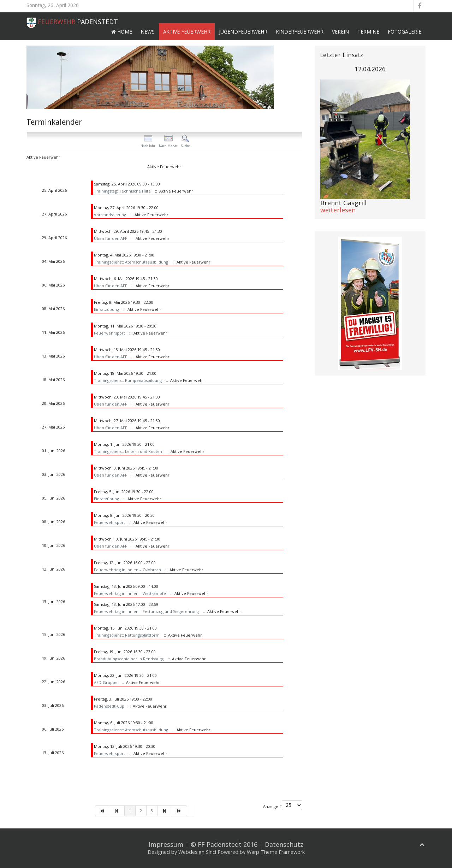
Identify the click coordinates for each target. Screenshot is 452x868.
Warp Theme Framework (276, 852)
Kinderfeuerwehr (300, 32)
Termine (368, 32)
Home (122, 32)
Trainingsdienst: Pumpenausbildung (128, 380)
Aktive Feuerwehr (187, 32)
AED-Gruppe (106, 682)
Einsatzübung (106, 309)
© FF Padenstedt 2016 (224, 844)
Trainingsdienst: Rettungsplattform (127, 635)
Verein (340, 32)
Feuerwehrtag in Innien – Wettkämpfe (130, 593)
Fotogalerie (405, 32)
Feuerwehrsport (109, 333)
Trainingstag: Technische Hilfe (122, 191)
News (148, 32)
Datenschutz (284, 844)
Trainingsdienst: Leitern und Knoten (128, 451)
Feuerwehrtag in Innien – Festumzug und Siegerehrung (146, 611)
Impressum (166, 844)
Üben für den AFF (111, 238)
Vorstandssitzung (110, 215)
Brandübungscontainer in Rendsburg (129, 659)
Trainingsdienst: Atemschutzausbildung (131, 262)
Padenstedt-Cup (109, 706)
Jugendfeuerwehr (243, 32)
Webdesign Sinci (197, 852)
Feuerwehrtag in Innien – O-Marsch (127, 570)
